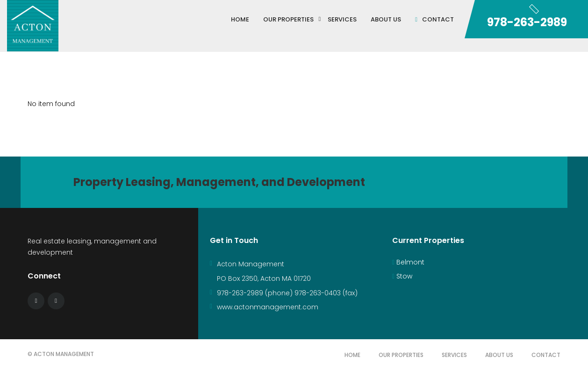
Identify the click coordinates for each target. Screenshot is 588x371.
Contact (546, 355)
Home (352, 355)
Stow (402, 276)
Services (454, 355)
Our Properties (401, 355)
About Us (499, 355)
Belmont (408, 262)
